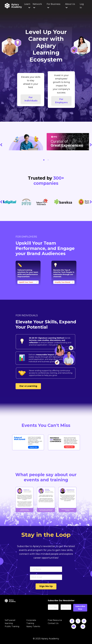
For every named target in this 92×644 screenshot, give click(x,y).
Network (37, 6)
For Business (54, 6)
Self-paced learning (10, 622)
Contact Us (53, 623)
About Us (70, 6)
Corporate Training (31, 622)
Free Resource (55, 620)
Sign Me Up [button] (46, 586)
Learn (27, 6)
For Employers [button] (61, 101)
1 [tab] (44, 160)
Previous (1, 145)
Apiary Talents (33, 626)
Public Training (12, 626)
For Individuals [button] (31, 99)
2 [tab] (48, 160)
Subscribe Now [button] (80, 608)
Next (91, 145)
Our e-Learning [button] (28, 386)
